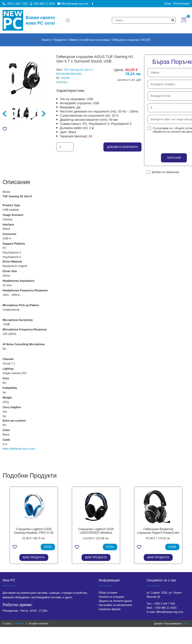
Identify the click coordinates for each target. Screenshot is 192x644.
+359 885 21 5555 (43, 4)
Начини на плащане (111, 597)
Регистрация (181, 4)
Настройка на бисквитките (115, 605)
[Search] (144, 20)
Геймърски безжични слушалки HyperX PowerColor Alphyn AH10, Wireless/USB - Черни (158, 535)
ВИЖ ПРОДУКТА (34, 557)
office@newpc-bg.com (73, 4)
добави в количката (122, 147)
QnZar (186, 624)
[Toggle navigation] (68, 20)
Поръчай (174, 158)
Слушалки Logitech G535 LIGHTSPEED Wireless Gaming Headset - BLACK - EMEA (96, 535)
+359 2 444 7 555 (15, 4)
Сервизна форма (110, 609)
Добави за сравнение (166, 172)
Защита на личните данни (115, 601)
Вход (168, 4)
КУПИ (48, 547)
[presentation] (168, 142)
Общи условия (108, 593)
